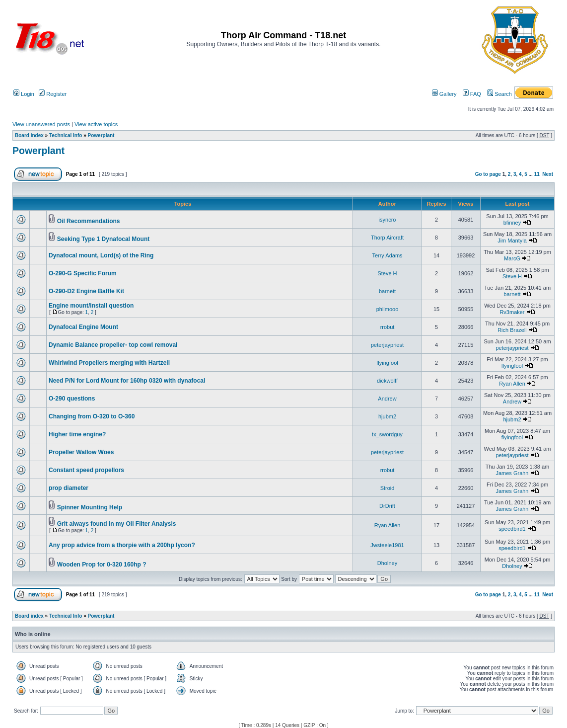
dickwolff (387, 381)
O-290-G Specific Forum (83, 273)
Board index (29, 135)
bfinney (512, 223)
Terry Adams (387, 255)
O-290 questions (72, 399)
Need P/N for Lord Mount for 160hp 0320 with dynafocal (127, 381)
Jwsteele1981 (387, 545)
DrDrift (387, 506)
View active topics (96, 124)
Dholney (387, 563)
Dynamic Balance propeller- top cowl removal (113, 345)
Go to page (488, 174)
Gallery (444, 94)
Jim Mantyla (512, 241)
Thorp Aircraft (387, 238)
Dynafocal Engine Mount (83, 327)
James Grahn (512, 473)
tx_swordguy (387, 434)
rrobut (388, 327)
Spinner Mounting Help (90, 507)
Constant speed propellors (86, 470)
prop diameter (69, 488)
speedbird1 (512, 529)
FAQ (472, 94)
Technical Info (66, 135)
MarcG (512, 258)
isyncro (388, 220)
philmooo (388, 309)
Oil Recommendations (89, 221)
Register (53, 94)
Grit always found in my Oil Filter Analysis (117, 524)
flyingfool (387, 363)
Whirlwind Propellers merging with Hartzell (109, 363)
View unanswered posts (41, 124)
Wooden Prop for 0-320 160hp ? (102, 565)
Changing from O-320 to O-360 (92, 416)
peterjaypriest (387, 345)
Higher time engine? (77, 434)
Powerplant (101, 135)
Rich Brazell (512, 330)
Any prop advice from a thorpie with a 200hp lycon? (122, 545)
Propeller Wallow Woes (81, 452)
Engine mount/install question (91, 306)
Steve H (387, 273)
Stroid (388, 488)
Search (499, 94)
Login (24, 94)
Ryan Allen (512, 384)
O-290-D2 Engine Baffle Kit (86, 291)
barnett (387, 291)
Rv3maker (512, 312)
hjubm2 (387, 416)
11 (537, 174)
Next (548, 174)
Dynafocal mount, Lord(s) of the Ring (101, 255)
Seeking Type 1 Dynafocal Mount (103, 239)
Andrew (387, 399)
